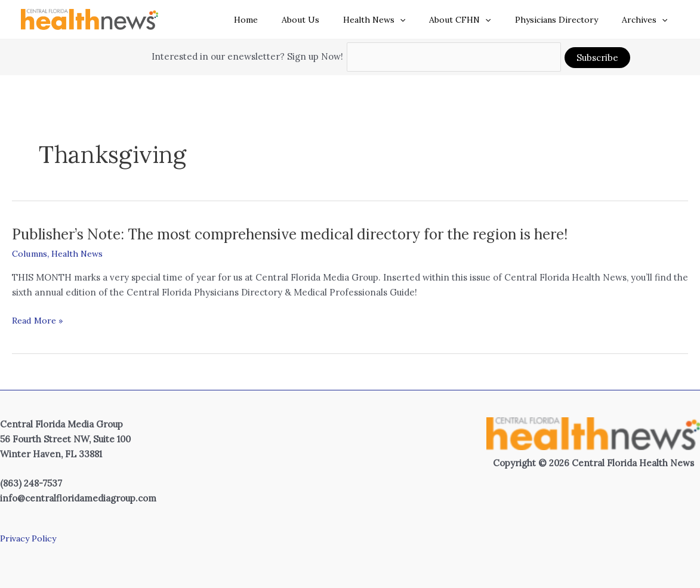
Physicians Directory (567, 20)
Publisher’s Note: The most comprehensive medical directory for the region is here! (312, 234)
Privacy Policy (30, 538)
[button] (425, 20)
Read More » (39, 321)
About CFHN (478, 20)
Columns (31, 253)
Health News (399, 20)
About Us (333, 20)
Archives (648, 20)
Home (285, 20)
